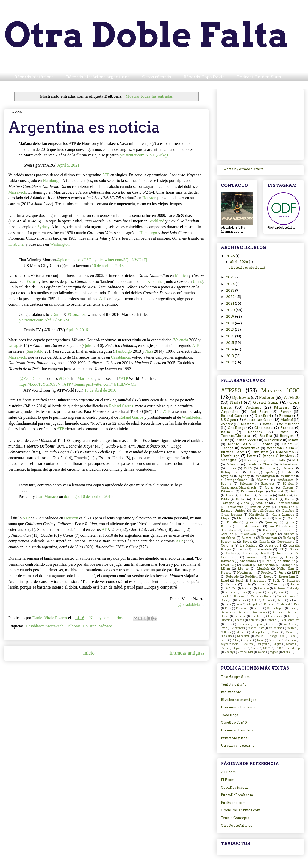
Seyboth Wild (230, 644)
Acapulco (247, 588)
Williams (288, 476)
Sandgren (275, 640)
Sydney (43, 227)
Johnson (227, 561)
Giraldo (244, 612)
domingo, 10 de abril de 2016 (88, 496)
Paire (224, 640)
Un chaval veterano (238, 745)
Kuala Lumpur (283, 515)
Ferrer (286, 412)
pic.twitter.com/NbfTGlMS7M (44, 320)
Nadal (236, 402)
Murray (282, 407)
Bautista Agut (260, 507)
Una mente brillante (238, 707)
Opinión (294, 518)
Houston (149, 198)
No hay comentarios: (107, 618)
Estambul (228, 491)
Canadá (264, 542)
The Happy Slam (235, 677)
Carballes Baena (261, 596)
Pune (282, 573)
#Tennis (78, 384)
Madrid (287, 420)
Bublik (225, 596)
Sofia (277, 581)
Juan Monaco (47, 496)
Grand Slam (266, 402)
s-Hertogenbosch (234, 480)
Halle (282, 460)
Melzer (292, 628)
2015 (230, 343)
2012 (230, 362)
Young (261, 652)
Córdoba (267, 600)
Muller (243, 569)
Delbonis (73, 626)
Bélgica (288, 484)
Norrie (226, 573)
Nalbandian (285, 569)
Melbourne (276, 628)
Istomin (226, 620)
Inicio (89, 653)
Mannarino (266, 565)
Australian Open (258, 420)
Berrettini (228, 542)
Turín (247, 584)
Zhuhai (287, 652)
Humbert (257, 616)
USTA (267, 648)
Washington (60, 244)
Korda (229, 624)
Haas (230, 495)
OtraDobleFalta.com (238, 826)
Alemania (263, 588)
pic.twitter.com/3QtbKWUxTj (122, 260)
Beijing (226, 484)
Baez (244, 592)
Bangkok (257, 592)
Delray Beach (231, 472)
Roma (267, 424)
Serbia (241, 499)
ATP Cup (231, 588)
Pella (235, 640)
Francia (287, 428)
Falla (297, 604)
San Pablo (35, 351)
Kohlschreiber (291, 620)
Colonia (227, 545)
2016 (231, 336)
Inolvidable (231, 692)
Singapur (263, 644)
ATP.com (228, 772)
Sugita (277, 644)
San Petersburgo (281, 526)
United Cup (293, 648)
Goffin (295, 491)
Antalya (295, 588)
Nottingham (246, 573)
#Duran (56, 314)
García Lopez (275, 608)
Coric (269, 487)
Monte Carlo (239, 444)
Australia (248, 538)
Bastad (249, 460)
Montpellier (259, 632)
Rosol (268, 577)
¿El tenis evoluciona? (247, 267)
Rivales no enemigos (239, 700)
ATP (106, 175)
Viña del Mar (245, 652)
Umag (198, 281)
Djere (228, 604)
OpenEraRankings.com (241, 810)
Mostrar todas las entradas (149, 96)
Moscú (276, 632)
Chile (254, 600)
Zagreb (274, 652)
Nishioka (226, 636)
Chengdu (227, 600)
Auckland (156, 221)
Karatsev (255, 620)
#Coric (64, 379)
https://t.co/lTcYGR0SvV (40, 384)
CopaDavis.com (234, 787)
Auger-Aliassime (287, 503)
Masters (248, 424)
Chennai (242, 600)
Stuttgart (293, 581)
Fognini (265, 460)
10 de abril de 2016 (108, 266)
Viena (245, 503)
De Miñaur (249, 545)
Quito (88, 346)
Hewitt (264, 553)
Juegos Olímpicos (278, 456)
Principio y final (235, 738)
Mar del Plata (256, 628)
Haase (225, 616)
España (269, 472)
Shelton (248, 644)
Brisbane (246, 484)
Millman (226, 632)
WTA (248, 468)
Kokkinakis (286, 561)
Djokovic (241, 397)
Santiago (291, 640)
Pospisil (267, 573)
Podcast (253, 407)
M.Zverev (238, 628)
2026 (231, 256)
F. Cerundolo (262, 549)
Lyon (224, 628)
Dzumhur (270, 604)
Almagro (270, 534)
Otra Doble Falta (147, 35)
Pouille (232, 522)
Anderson (285, 480)
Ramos (226, 526)
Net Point (262, 518)
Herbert (248, 553)
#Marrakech (85, 379)
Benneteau (269, 538)
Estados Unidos (233, 511)
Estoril (32, 281)
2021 (230, 304)
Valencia (181, 340)
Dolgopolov (253, 604)
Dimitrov (260, 452)
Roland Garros (121, 406)
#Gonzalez (77, 314)
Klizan (267, 561)
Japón (273, 557)
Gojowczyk (260, 612)
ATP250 (231, 390)
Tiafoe (225, 648)
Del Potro (259, 412)
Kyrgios (227, 476)
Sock (274, 499)
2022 (231, 297)
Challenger (237, 428)
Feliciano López (253, 491)
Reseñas (286, 416)
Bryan (247, 542)
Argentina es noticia (84, 127)
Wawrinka (250, 448)
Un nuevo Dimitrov (237, 730)
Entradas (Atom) (118, 668)
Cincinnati (264, 428)
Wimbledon (192, 417)
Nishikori (263, 416)
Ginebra (288, 511)
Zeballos (227, 534)
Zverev (227, 424)
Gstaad (295, 549)
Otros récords (156, 77)
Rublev (283, 495)
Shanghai (229, 460)
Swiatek (291, 644)
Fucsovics (242, 608)
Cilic (225, 440)
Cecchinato (286, 542)
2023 (231, 290)
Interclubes (275, 616)
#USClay (89, 260)
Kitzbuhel (16, 244)
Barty (270, 592)
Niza (149, 351)
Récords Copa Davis (204, 77)
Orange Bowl (277, 636)
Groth (292, 612)
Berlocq (289, 538)
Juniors (239, 620)
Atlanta (289, 534)
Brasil (293, 592)
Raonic (266, 444)
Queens (251, 522)
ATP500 (292, 397)
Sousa (290, 499)
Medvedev (273, 440)
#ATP (123, 379)
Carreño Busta (286, 596)
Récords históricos (34, 77)
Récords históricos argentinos (98, 77)
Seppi (239, 581)
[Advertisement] (260, 123)
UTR (278, 648)
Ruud (225, 581)
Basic (281, 592)
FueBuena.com (233, 803)
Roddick (251, 577)
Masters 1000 (280, 390)
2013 (230, 356)
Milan (225, 569)
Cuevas (288, 487)
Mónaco (105, 626)
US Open (228, 420)
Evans (242, 549)
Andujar (262, 503)
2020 (231, 310)
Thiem (287, 444)
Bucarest (268, 484)
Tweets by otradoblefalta (242, 169)
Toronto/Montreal (236, 436)
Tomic (255, 648)
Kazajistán (257, 515)
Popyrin (247, 640)
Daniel (281, 600)
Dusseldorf (273, 545)
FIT (281, 549)
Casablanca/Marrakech (45, 626)
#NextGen (248, 534)
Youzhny (278, 584)
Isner (251, 456)
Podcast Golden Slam (259, 77)
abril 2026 (240, 262)
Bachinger (231, 592)
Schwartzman (290, 464)
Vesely (229, 652)
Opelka (259, 636)
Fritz (228, 608)
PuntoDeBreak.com (237, 795)
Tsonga (227, 448)
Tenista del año (234, 685)
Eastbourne (286, 507)
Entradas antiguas (187, 653)
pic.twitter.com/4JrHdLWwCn (111, 384)
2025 (231, 277)
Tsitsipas (227, 503)
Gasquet (277, 491)
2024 (231, 284)
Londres (255, 432)
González (278, 612)
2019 (231, 316)
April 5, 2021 (68, 165)
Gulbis (231, 553)
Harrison (240, 616)
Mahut (247, 565)
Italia (226, 432)
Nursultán (243, 636)
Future (258, 608)
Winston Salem (280, 448)
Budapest (240, 596)
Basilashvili (235, 507)
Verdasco (286, 530)
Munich (181, 275)
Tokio (231, 468)
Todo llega (230, 715)
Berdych (287, 436)
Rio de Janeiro (250, 526)
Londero (273, 624)
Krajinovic (243, 624)
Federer (267, 397)
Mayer (226, 518)
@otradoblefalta (191, 604)
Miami (294, 440)
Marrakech (17, 192)
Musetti (291, 632)
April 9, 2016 (77, 330)
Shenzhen (228, 530)
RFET (296, 573)
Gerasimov (228, 612)
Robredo (232, 577)
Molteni (241, 632)
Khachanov (248, 561)
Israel (292, 616)
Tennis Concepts (235, 818)
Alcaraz (262, 480)
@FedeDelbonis (33, 379)
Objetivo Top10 (234, 722)
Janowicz (253, 557)
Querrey (271, 522)
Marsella (265, 495)
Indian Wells (247, 440)
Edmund (285, 604)
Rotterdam (287, 577)
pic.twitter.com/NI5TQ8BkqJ (144, 155)
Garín (292, 608)
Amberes (280, 588)
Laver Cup (229, 565)
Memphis (288, 565)
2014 (231, 349)
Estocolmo (285, 452)
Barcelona (267, 468)
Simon (258, 499)
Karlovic (246, 495)
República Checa (259, 464)
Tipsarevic (240, 648)
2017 (230, 330)
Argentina (230, 412)
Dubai (253, 472)
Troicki (231, 584)
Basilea (266, 436)
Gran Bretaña (231, 515)
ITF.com (228, 780)
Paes (293, 636)
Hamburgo (52, 181)
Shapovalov (258, 581)
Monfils (243, 518)
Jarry (290, 557)
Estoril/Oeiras (264, 511)
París (284, 432)
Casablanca (120, 357)
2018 (230, 323)
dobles (295, 584)
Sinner (249, 530)
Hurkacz (282, 553)
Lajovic (259, 624)
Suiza (267, 530)
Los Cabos (289, 624)
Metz (296, 460)
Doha (239, 604)
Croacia (288, 468)
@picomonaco (68, 260)
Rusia (261, 640)
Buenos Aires (233, 452)
